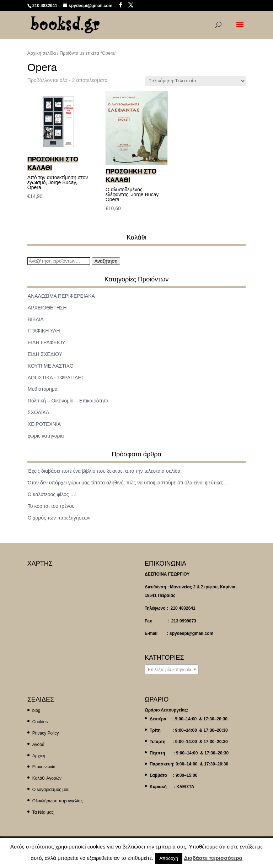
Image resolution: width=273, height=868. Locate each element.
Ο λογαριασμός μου (51, 790)
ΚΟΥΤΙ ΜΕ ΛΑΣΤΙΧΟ (51, 366)
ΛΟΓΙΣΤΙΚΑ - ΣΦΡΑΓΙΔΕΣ (56, 378)
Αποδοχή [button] (169, 858)
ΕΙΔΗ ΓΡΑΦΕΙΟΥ (47, 342)
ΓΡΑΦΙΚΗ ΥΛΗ (44, 331)
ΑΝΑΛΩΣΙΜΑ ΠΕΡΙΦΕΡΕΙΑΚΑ (61, 296)
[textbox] (172, 670)
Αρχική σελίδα (42, 53)
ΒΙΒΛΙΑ (36, 319)
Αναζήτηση (106, 261)
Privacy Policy (46, 733)
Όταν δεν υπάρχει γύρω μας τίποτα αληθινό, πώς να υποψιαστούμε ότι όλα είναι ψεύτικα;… (128, 483)
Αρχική (39, 756)
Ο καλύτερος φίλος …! (52, 494)
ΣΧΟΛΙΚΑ (39, 412)
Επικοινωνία (44, 767)
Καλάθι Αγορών (47, 778)
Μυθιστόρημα (43, 389)
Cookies (40, 722)
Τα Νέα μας (43, 812)
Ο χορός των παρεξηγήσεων (59, 518)
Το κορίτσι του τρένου (51, 506)
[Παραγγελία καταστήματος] (195, 81)
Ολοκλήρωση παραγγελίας (58, 801)
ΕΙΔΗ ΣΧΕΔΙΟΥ (45, 354)
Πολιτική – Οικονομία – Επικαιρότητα (68, 401)
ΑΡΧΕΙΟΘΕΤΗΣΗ (47, 308)
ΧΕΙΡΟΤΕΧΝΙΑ (44, 424)
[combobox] (172, 669)
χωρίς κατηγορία (46, 436)
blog (36, 710)
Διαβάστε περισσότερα (213, 858)
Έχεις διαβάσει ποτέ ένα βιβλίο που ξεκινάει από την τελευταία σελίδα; (105, 471)
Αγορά (38, 745)
